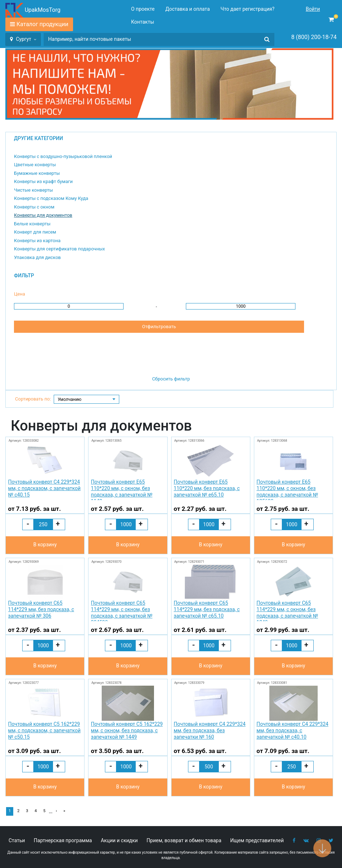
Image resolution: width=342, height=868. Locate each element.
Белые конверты (32, 224)
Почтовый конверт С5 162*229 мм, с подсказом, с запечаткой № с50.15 (44, 730)
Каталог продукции (42, 24)
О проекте (143, 9)
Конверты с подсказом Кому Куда (51, 198)
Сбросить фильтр (171, 379)
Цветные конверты (35, 165)
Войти (313, 9)
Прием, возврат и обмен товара (184, 840)
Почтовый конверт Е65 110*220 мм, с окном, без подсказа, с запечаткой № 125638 (287, 490)
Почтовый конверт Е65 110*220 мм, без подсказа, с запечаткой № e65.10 (207, 488)
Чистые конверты (33, 190)
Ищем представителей (257, 840)
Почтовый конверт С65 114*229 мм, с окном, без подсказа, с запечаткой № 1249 (287, 611)
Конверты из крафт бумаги (43, 181)
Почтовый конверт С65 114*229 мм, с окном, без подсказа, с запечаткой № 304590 (122, 611)
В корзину (45, 545)
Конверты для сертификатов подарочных (59, 249)
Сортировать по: (33, 399)
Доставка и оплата (188, 9)
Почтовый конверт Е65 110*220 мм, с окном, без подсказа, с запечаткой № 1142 (122, 490)
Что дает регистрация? (248, 9)
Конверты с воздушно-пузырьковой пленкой (63, 156)
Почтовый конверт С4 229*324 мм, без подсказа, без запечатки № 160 (210, 730)
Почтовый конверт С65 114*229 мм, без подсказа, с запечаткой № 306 (41, 609)
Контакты (143, 22)
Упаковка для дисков (37, 257)
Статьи (17, 840)
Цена (20, 294)
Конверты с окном (34, 207)
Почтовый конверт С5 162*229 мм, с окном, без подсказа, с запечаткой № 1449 (127, 730)
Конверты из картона (37, 241)
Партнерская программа (63, 840)
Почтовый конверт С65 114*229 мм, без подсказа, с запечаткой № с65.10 (207, 609)
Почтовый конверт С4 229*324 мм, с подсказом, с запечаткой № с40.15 (44, 488)
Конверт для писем (35, 232)
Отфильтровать (159, 327)
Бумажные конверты (37, 173)
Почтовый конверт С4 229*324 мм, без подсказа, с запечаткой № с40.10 (292, 730)
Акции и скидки (119, 840)
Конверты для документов (43, 215)
